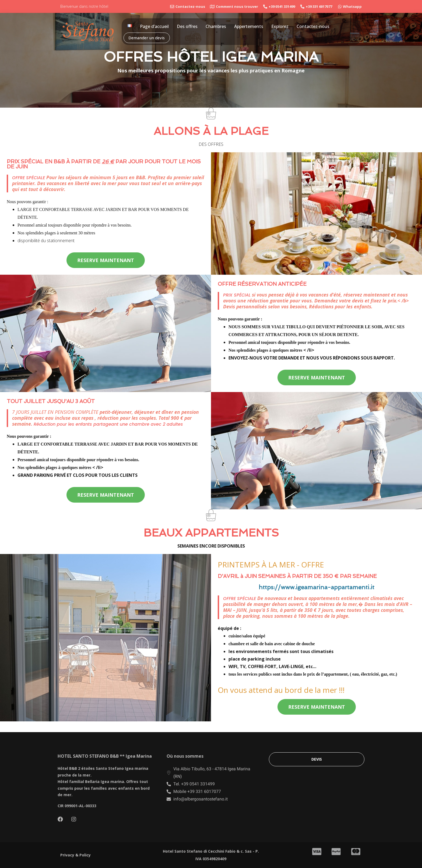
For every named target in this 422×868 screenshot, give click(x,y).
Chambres (216, 26)
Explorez (280, 26)
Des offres (187, 26)
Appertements (249, 26)
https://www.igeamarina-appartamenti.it (316, 587)
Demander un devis (147, 38)
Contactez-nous (313, 26)
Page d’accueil (154, 26)
